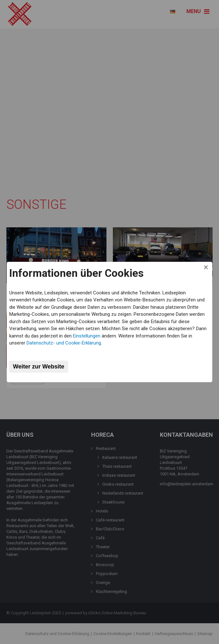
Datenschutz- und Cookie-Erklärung (64, 343)
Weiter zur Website (39, 367)
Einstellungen (87, 336)
